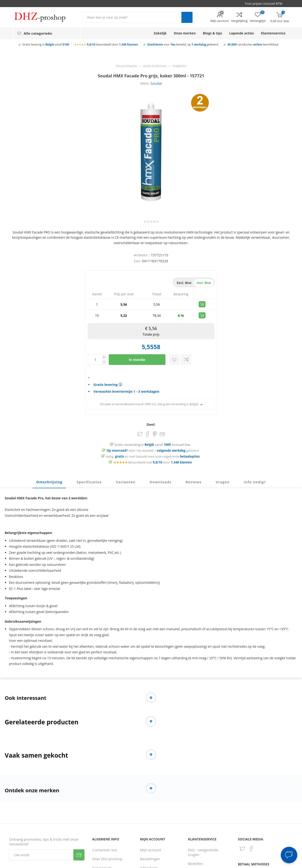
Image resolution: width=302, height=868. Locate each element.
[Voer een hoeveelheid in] (95, 360)
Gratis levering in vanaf (46, 44)
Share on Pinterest (155, 434)
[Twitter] (242, 849)
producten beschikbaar (253, 44)
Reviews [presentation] (193, 482)
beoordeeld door (112, 44)
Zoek (187, 17)
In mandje (137, 360)
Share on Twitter (140, 434)
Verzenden (79, 855)
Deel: (151, 424)
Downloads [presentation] (160, 482)
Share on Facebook (147, 434)
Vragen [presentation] (223, 482)
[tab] (49, 482)
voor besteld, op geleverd (183, 44)
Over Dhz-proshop (107, 859)
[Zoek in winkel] (132, 17)
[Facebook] (251, 849)
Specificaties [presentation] (89, 482)
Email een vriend (162, 434)
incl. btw (204, 283)
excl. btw (184, 283)
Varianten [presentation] (126, 482)
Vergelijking (239, 21)
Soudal (156, 83)
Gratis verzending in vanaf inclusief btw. (153, 445)
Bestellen (196, 864)
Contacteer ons (105, 850)
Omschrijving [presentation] (49, 482)
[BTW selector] (266, 4)
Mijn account (220, 21)
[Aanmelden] (41, 855)
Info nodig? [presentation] (255, 482)
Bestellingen (150, 859)
